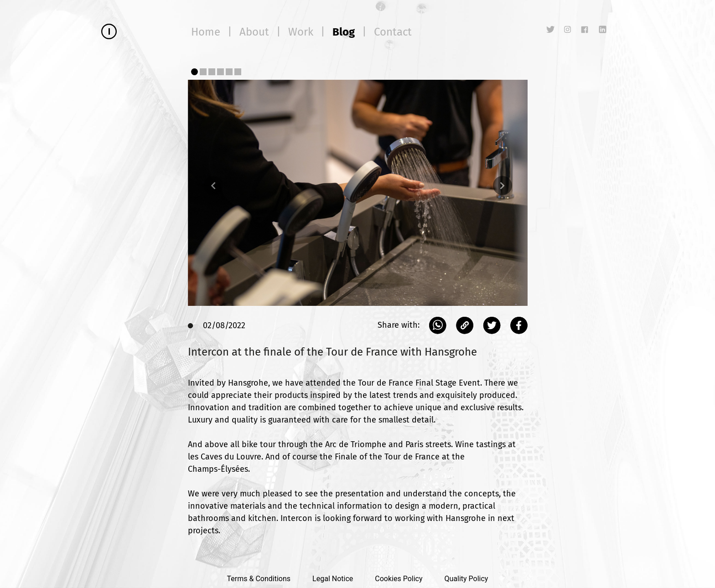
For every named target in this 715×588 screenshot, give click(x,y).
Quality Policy (466, 579)
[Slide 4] (220, 72)
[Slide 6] (238, 72)
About (254, 32)
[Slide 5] (229, 72)
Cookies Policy (399, 579)
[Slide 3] (212, 72)
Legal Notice (333, 579)
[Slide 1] (194, 72)
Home (206, 32)
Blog (344, 32)
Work (301, 32)
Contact (393, 32)
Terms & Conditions (259, 579)
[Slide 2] (203, 72)
